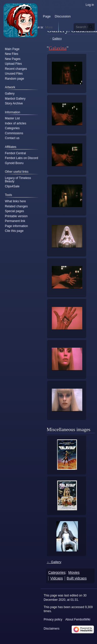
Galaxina (58, 48)
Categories (57, 572)
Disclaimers (52, 629)
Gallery (57, 38)
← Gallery (54, 562)
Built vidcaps (77, 578)
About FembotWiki (78, 619)
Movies (74, 572)
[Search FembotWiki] (85, 27)
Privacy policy (53, 619)
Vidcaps (57, 578)
